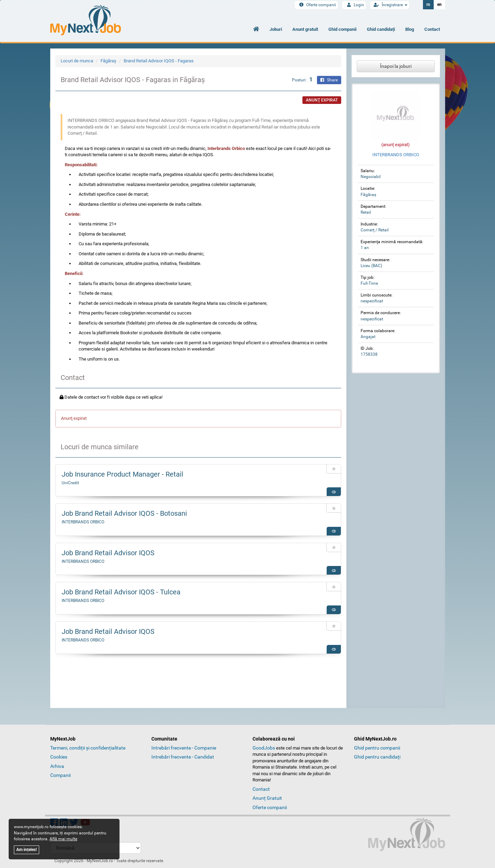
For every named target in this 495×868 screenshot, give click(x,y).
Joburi (276, 29)
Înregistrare (390, 5)
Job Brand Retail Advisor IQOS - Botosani (124, 513)
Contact (432, 29)
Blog (410, 29)
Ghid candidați (381, 29)
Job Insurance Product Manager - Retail (122, 474)
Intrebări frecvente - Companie (184, 748)
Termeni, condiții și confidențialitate (88, 748)
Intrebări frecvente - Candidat (183, 757)
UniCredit (70, 483)
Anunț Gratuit (267, 798)
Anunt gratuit (305, 29)
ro (428, 5)
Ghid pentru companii (377, 748)
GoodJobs (264, 748)
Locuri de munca (77, 61)
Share (329, 80)
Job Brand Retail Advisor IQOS (108, 553)
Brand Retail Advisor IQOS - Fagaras (159, 61)
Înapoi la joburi (396, 66)
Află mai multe (63, 839)
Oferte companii (316, 5)
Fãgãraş (108, 61)
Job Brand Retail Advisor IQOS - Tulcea (121, 592)
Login (354, 5)
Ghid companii (342, 29)
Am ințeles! (26, 850)
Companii (60, 775)
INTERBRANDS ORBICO (83, 522)
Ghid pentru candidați (377, 757)
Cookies (59, 757)
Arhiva (57, 766)
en (439, 5)
